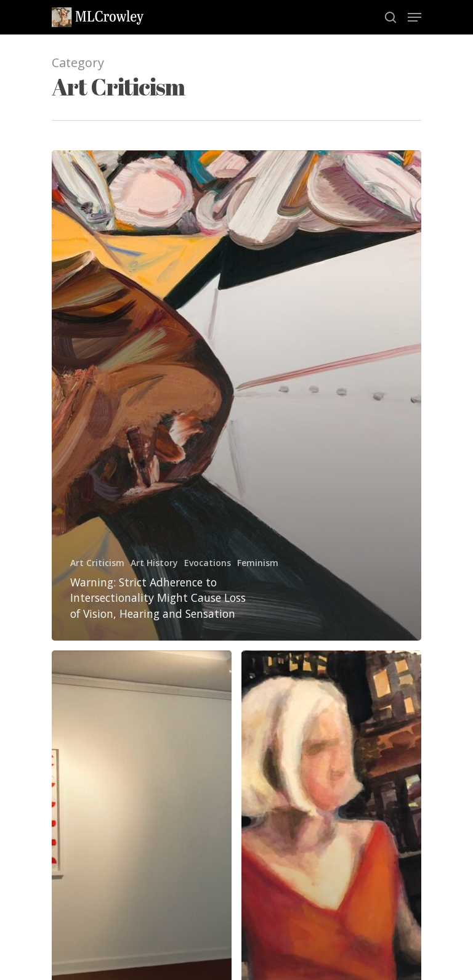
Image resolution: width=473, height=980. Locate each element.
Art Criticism (97, 563)
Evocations (208, 563)
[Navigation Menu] (414, 17)
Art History (154, 563)
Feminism (258, 563)
